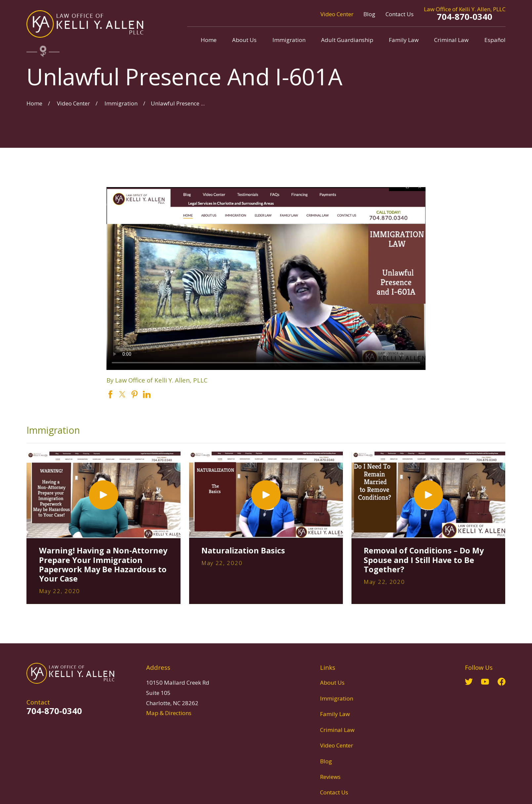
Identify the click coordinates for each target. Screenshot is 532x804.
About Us (332, 683)
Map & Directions (169, 713)
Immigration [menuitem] (289, 40)
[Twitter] (469, 682)
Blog (369, 14)
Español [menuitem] (495, 40)
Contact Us (400, 14)
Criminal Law (337, 730)
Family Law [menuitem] (404, 40)
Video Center (337, 14)
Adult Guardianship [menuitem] (347, 40)
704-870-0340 (465, 17)
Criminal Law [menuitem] (451, 40)
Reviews (330, 777)
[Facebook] (502, 682)
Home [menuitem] (209, 40)
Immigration (337, 698)
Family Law (335, 714)
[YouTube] (485, 682)
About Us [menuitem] (244, 40)
